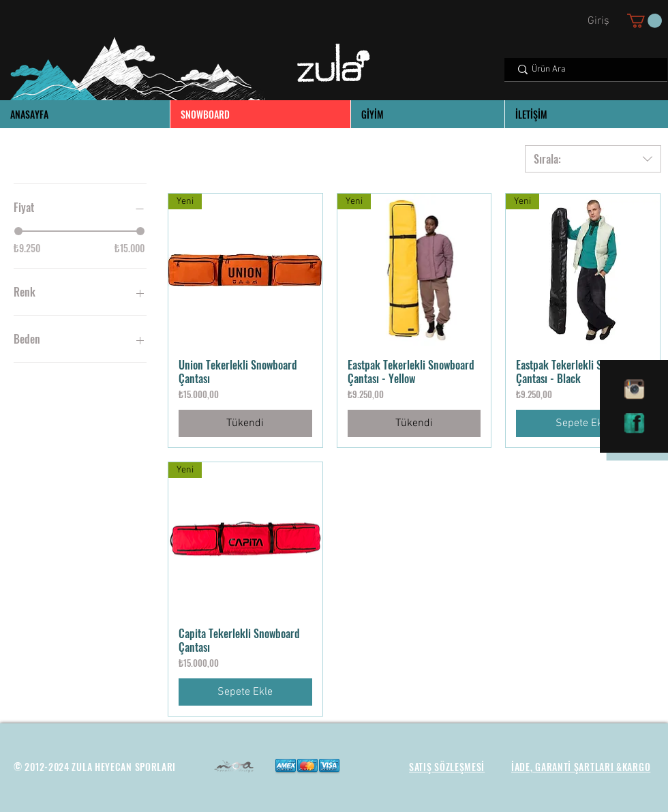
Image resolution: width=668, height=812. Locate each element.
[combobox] (593, 159)
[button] (644, 21)
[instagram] (635, 389)
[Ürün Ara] (585, 70)
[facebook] (635, 423)
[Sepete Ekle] (583, 423)
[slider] (18, 231)
